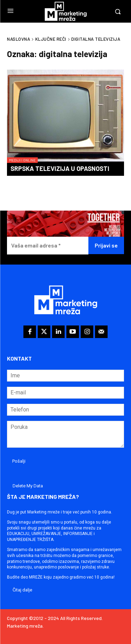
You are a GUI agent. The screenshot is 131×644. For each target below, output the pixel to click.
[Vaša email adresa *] (48, 246)
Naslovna (19, 39)
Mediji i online (22, 160)
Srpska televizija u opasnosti (60, 168)
